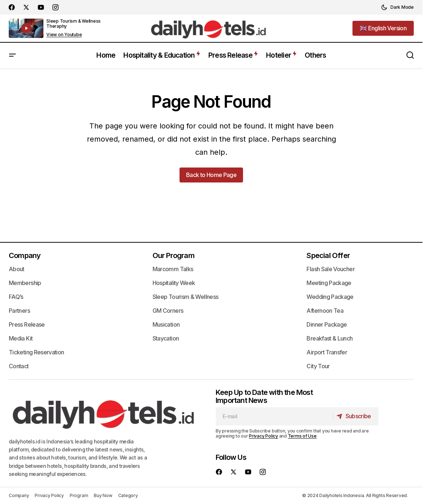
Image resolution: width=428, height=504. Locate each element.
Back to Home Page (211, 175)
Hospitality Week (174, 283)
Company (25, 255)
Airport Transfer (327, 352)
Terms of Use (302, 436)
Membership (25, 283)
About (17, 269)
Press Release (27, 324)
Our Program (173, 255)
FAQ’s (16, 297)
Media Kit (21, 338)
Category (128, 495)
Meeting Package (329, 283)
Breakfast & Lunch (329, 338)
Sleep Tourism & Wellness (186, 297)
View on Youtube (64, 35)
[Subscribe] (355, 416)
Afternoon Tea (325, 311)
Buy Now (103, 495)
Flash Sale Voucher (330, 269)
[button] (397, 7)
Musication (166, 324)
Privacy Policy (263, 436)
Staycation (166, 338)
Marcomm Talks (173, 269)
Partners (19, 311)
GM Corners (168, 311)
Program (79, 495)
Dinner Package (327, 324)
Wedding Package (330, 297)
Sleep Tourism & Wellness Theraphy (74, 24)
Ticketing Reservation (36, 352)
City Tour (318, 366)
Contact (19, 366)
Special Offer (328, 255)
